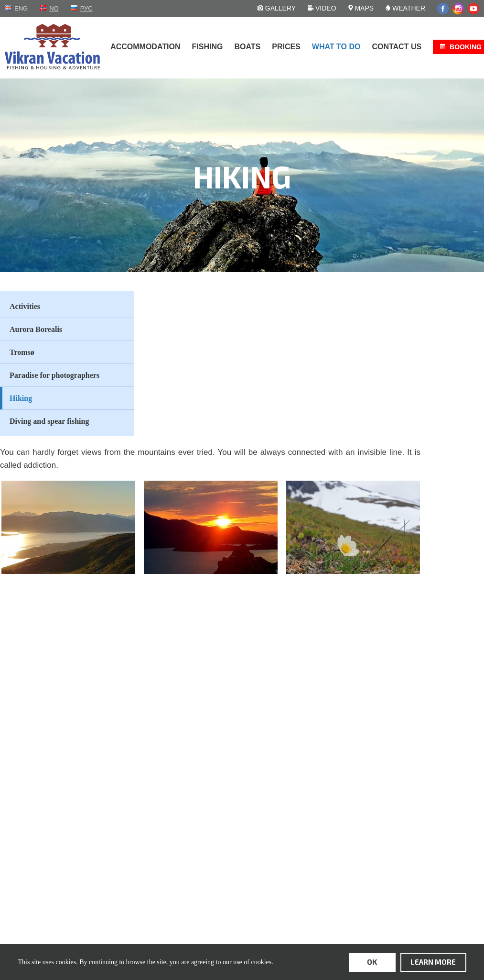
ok (372, 962)
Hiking (21, 398)
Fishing (208, 47)
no (54, 8)
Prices (286, 47)
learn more (433, 962)
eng (21, 8)
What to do (336, 47)
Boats (247, 47)
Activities (25, 306)
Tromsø (22, 352)
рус (86, 8)
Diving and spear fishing (49, 421)
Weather (405, 8)
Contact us (397, 47)
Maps (361, 8)
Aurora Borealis (36, 329)
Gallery (277, 8)
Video (322, 8)
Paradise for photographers (54, 375)
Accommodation (145, 47)
